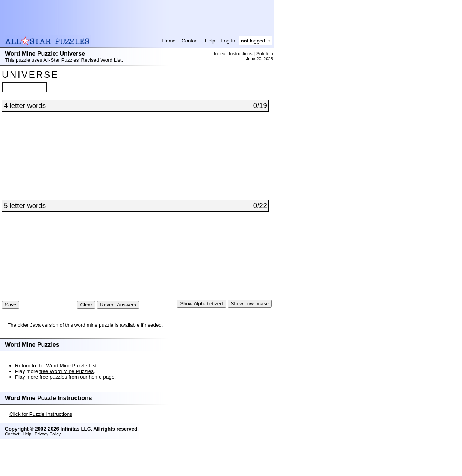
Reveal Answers (118, 335)
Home (169, 41)
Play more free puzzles (41, 407)
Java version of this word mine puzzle (72, 355)
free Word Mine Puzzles (67, 401)
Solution (265, 54)
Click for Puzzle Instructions (41, 444)
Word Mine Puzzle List (71, 396)
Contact (190, 41)
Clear (86, 335)
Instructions (241, 54)
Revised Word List (101, 60)
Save (11, 335)
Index (220, 54)
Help (210, 41)
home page (101, 407)
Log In (228, 41)
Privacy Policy (48, 464)
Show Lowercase (250, 334)
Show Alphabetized (201, 334)
